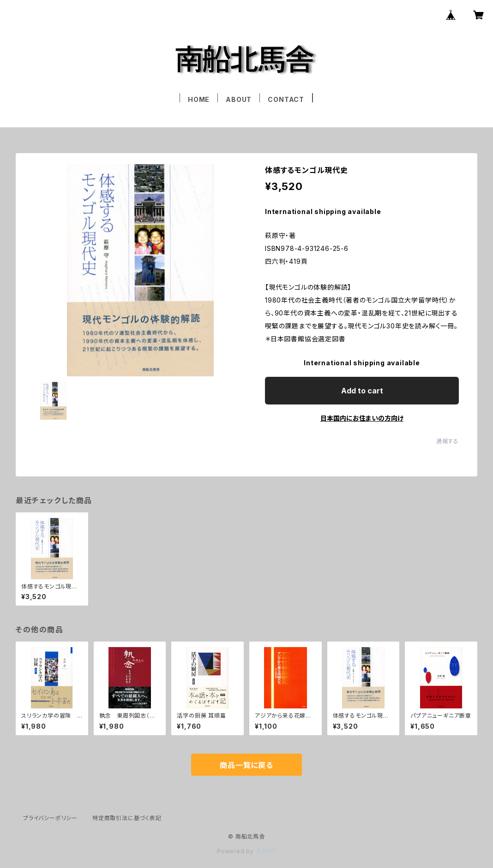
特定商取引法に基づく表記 (127, 818)
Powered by (246, 851)
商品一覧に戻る (246, 765)
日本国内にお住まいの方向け (362, 418)
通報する (448, 441)
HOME (199, 99)
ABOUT (239, 99)
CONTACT (286, 99)
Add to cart (362, 391)
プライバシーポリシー (50, 818)
